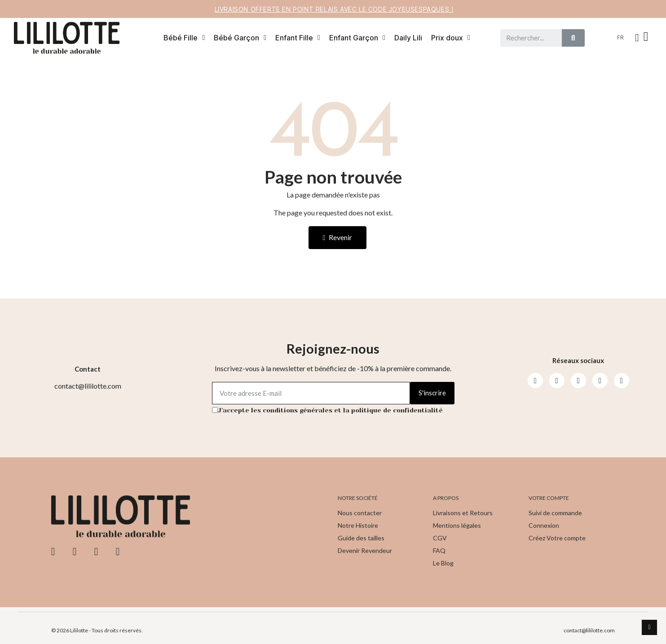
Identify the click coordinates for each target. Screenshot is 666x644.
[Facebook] (535, 381)
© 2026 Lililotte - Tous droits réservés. (97, 630)
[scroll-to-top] (649, 627)
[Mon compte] (637, 38)
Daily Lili (408, 38)
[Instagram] (557, 381)
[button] (647, 38)
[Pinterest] (600, 381)
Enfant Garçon (357, 38)
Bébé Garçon (240, 38)
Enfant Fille (298, 38)
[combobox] (527, 38)
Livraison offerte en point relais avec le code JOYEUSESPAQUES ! (334, 9)
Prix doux (451, 38)
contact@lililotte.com (589, 630)
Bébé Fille (184, 38)
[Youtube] (578, 381)
